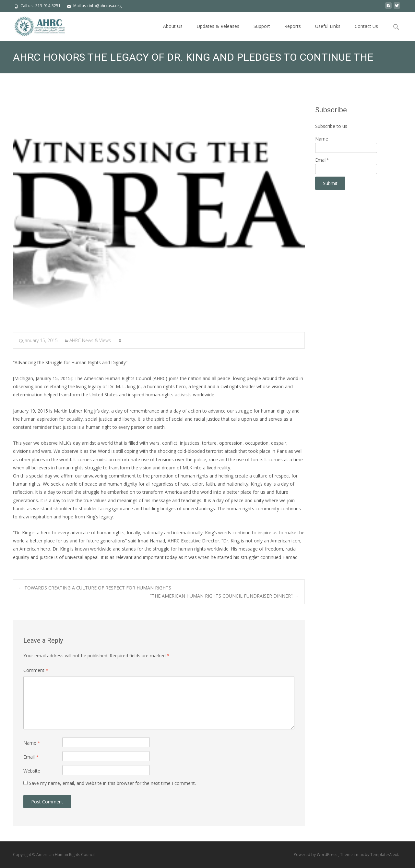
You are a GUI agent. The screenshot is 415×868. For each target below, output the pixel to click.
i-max (359, 855)
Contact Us (366, 26)
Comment (36, 670)
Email (31, 757)
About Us (173, 26)
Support (262, 26)
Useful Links (328, 26)
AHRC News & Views (90, 340)
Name (32, 743)
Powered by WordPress (316, 855)
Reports (293, 26)
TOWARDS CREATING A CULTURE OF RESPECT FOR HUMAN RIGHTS (95, 588)
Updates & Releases (218, 26)
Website (32, 771)
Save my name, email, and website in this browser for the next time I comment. (112, 783)
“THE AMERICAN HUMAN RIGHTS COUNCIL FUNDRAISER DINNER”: (225, 596)
